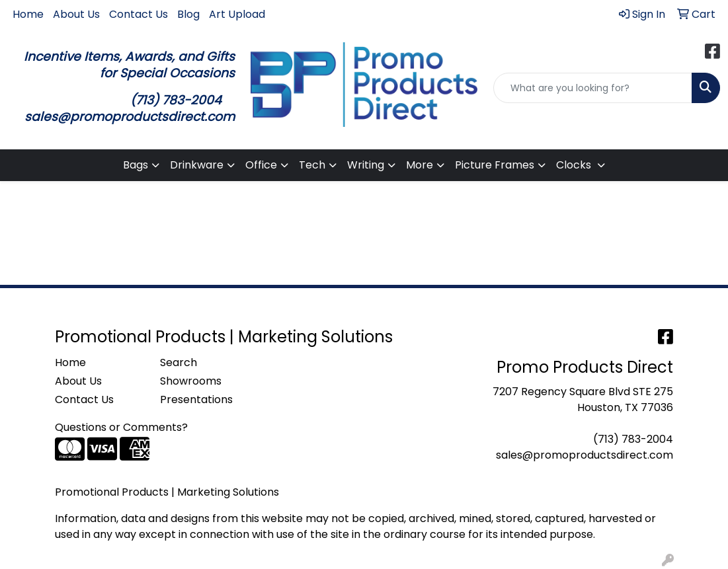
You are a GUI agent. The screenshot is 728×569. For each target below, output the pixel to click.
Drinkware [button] (197, 165)
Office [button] (261, 165)
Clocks (575, 165)
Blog (188, 14)
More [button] (420, 165)
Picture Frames (495, 165)
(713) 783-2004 (633, 439)
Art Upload (237, 14)
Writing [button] (366, 165)
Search (179, 362)
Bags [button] (136, 165)
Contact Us (139, 14)
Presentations (196, 399)
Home (28, 14)
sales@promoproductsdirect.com (585, 455)
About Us (76, 14)
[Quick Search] (593, 88)
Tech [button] (312, 165)
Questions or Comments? (121, 427)
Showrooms (191, 381)
